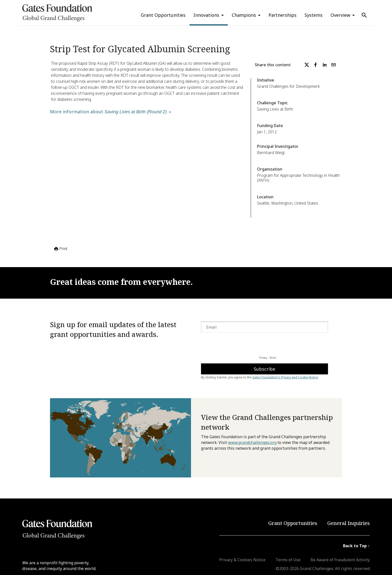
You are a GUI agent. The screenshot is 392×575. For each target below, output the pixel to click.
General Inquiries (348, 523)
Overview (340, 15)
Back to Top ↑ (356, 546)
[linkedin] (324, 65)
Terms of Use (288, 560)
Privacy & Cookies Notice (242, 560)
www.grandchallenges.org (252, 442)
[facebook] (315, 65)
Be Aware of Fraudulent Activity (340, 560)
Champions (244, 15)
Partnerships (282, 15)
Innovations (206, 15)
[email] (333, 65)
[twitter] (307, 65)
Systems (313, 15)
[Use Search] (364, 15)
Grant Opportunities (163, 15)
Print (60, 249)
